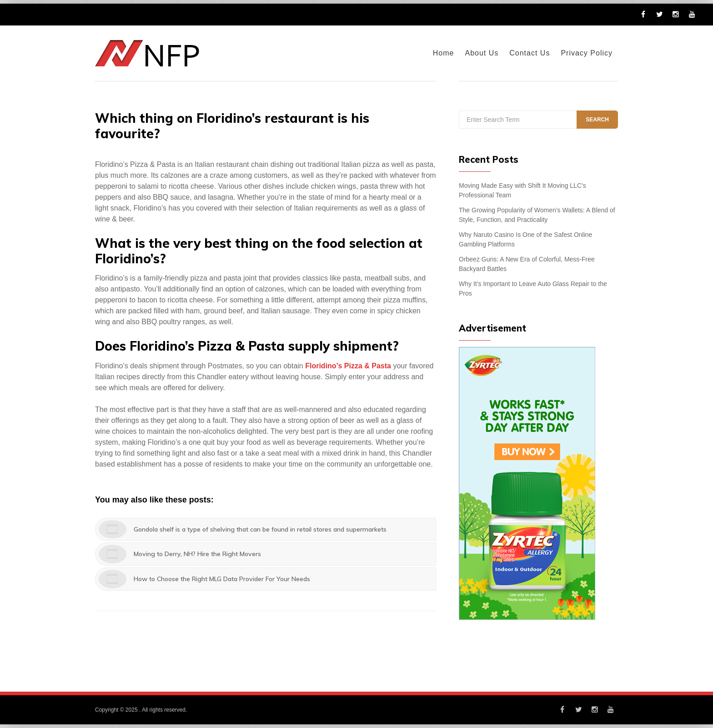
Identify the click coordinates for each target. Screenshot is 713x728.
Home (444, 53)
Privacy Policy (587, 53)
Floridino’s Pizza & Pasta (348, 366)
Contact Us (530, 53)
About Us (482, 53)
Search (597, 120)
